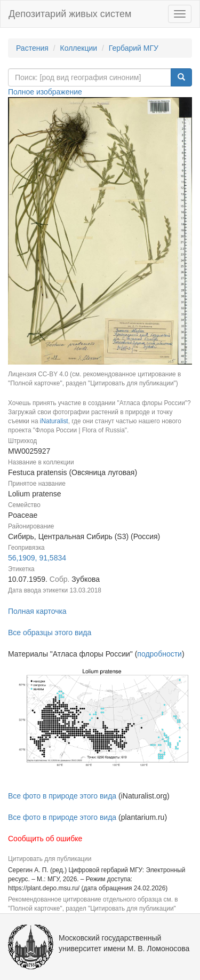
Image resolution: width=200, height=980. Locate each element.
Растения (32, 48)
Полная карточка (37, 611)
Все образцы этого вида (50, 633)
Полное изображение (45, 92)
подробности (159, 654)
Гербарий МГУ (134, 48)
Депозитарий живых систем (70, 14)
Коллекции (79, 48)
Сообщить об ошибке (45, 839)
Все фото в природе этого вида (62, 796)
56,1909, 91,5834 (37, 558)
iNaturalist (54, 421)
